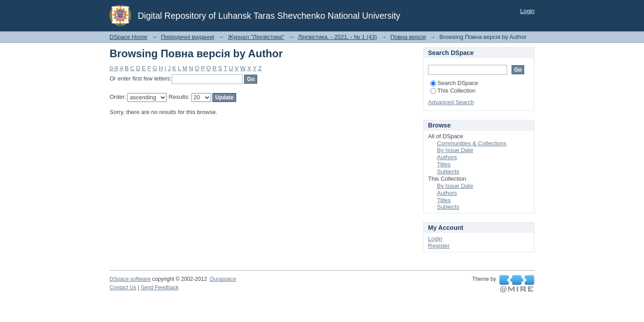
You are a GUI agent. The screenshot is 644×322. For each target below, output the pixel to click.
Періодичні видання (188, 37)
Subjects (448, 172)
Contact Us (123, 288)
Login (527, 11)
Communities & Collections (472, 143)
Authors (447, 157)
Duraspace (223, 279)
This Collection (453, 91)
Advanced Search (451, 102)
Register (439, 246)
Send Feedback (160, 288)
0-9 (114, 68)
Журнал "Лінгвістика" (256, 37)
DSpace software (130, 279)
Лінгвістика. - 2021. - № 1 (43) (337, 37)
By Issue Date (455, 150)
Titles (444, 164)
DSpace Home (129, 37)
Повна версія (408, 37)
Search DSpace (454, 83)
